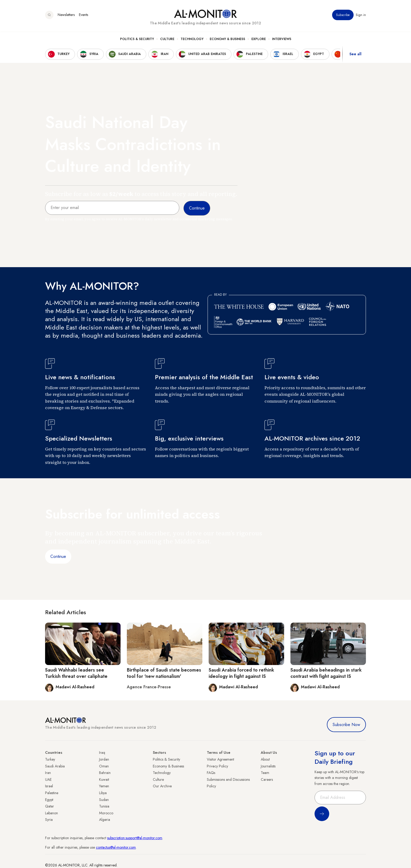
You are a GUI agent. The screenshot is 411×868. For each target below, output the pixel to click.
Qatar (50, 806)
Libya (103, 793)
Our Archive (162, 786)
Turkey (50, 759)
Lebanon (52, 813)
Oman (104, 766)
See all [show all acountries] (355, 55)
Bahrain (105, 773)
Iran (48, 773)
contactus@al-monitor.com (116, 847)
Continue (58, 556)
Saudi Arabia (55, 766)
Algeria (105, 820)
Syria (49, 820)
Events (83, 15)
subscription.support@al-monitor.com (135, 838)
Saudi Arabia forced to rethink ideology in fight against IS (241, 673)
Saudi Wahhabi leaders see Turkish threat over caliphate (76, 673)
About (265, 759)
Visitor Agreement (220, 759)
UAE (48, 779)
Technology (192, 40)
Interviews (282, 40)
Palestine (52, 793)
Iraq (102, 752)
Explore (259, 40)
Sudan (104, 800)
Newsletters (66, 15)
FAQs (211, 773)
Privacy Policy (217, 766)
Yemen (104, 786)
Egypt (49, 800)
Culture (167, 40)
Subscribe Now (346, 725)
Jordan (104, 759)
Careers (267, 779)
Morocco (106, 813)
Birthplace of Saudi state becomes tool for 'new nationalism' (164, 673)
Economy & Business (227, 40)
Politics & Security (137, 40)
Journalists (268, 766)
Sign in (361, 15)
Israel (49, 786)
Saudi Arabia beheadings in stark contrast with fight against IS (326, 673)
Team (265, 773)
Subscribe (343, 15)
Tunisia (104, 806)
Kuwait (104, 779)
